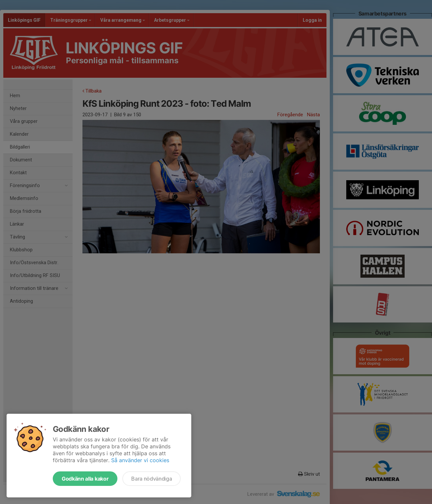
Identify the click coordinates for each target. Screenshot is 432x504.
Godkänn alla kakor (85, 479)
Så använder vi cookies (140, 460)
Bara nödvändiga (152, 479)
